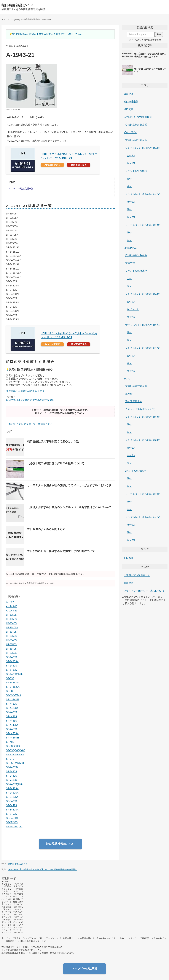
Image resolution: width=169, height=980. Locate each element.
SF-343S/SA (13, 687)
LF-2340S (11, 623)
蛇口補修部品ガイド (17, 5)
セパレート (133, 309)
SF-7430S (11, 772)
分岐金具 (129, 94)
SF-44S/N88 (13, 738)
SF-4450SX (12, 733)
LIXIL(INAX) (130, 248)
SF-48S (10, 742)
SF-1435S (11, 670)
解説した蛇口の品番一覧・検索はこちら (31, 424)
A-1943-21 (12, 611)
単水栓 (129, 394)
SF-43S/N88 (13, 700)
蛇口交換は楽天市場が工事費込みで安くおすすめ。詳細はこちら (47, 34)
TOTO (127, 379)
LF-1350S (11, 615)
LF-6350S (11, 644)
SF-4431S (11, 716)
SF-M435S (12, 822)
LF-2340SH (12, 628)
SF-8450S (11, 814)
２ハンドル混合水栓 (136, 171)
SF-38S (10, 691)
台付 (129, 179)
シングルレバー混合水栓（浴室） (143, 417)
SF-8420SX (12, 797)
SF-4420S (11, 704)
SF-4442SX (12, 725)
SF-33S (10, 678)
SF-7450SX (12, 793)
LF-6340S (11, 640)
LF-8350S (11, 653)
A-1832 (10, 602)
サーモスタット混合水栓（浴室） (143, 225)
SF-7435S (11, 780)
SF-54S (10, 759)
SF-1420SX (12, 661)
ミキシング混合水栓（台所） (141, 409)
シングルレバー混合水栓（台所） (143, 194)
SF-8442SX (12, 810)
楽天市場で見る (79, 165)
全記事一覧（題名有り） (137, 575)
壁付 (129, 186)
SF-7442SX (12, 788)
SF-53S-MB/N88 (15, 755)
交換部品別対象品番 (136, 125)
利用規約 (129, 583)
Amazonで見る (52, 165)
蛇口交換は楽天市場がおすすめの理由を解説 (30, 400)
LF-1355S (11, 619)
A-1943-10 (12, 606)
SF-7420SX (12, 767)
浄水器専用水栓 (134, 401)
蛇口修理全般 (131, 102)
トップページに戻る (85, 969)
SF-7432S (11, 776)
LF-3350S (11, 636)
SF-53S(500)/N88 (15, 750)
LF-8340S (11, 649)
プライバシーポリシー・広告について (144, 591)
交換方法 (130, 263)
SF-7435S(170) (14, 784)
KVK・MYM (130, 132)
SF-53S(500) (13, 746)
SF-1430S (11, 666)
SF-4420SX (12, 708)
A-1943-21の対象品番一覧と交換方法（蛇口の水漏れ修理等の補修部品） (42, 869)
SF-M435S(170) (15, 827)
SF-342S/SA (13, 683)
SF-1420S (11, 657)
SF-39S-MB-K (14, 695)
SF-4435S (11, 721)
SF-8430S (11, 801)
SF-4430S (11, 712)
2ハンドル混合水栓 (136, 471)
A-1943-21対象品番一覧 (21, 189)
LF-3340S (11, 632)
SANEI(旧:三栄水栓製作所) (138, 117)
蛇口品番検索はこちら (60, 844)
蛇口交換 (129, 109)
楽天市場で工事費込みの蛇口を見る (25, 391)
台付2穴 (131, 156)
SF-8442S (11, 805)
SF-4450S (11, 729)
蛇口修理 (129, 558)
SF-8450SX (12, 818)
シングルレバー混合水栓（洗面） (143, 148)
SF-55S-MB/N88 (15, 763)
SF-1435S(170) (14, 674)
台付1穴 (131, 163)
